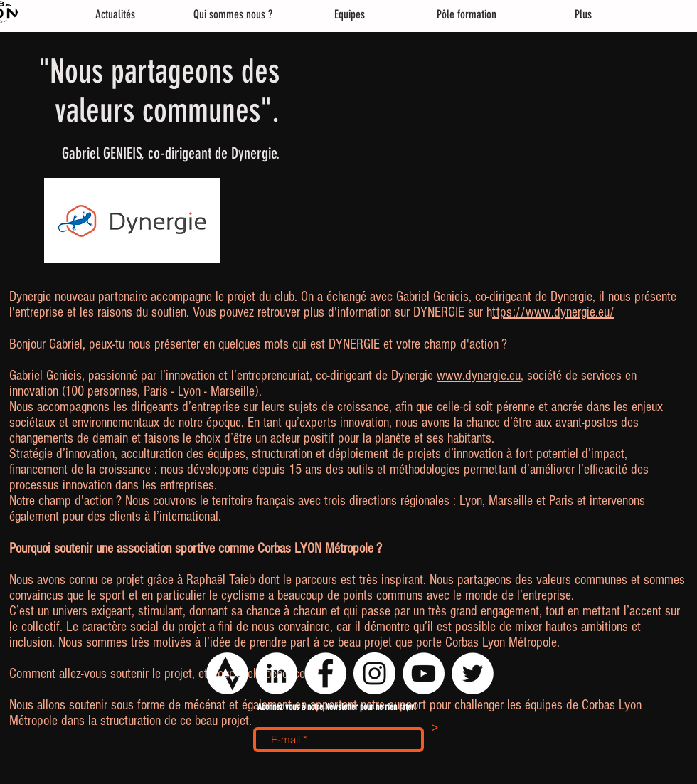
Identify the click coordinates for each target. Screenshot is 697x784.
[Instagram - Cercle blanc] (374, 673)
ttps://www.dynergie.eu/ (553, 312)
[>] (435, 729)
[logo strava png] (227, 673)
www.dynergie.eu (479, 376)
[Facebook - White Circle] (325, 673)
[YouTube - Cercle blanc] (424, 673)
